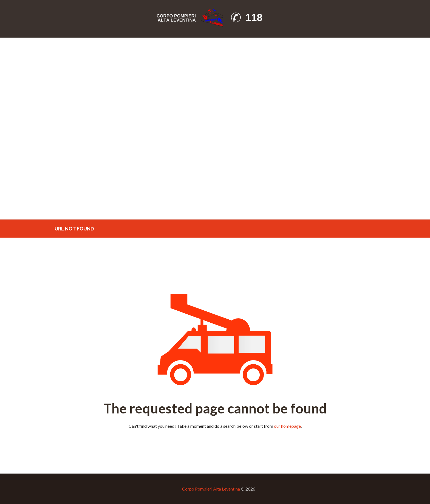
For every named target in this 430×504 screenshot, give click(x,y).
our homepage (287, 426)
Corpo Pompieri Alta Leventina (211, 489)
